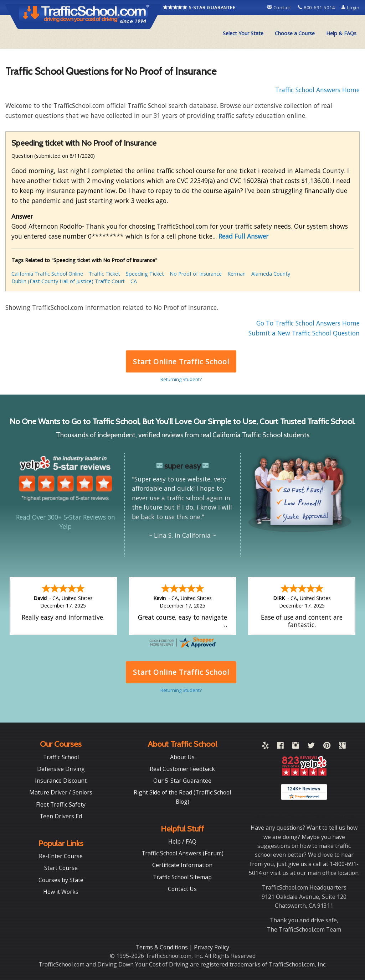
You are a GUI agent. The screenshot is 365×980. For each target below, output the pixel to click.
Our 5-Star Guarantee (182, 781)
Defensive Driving (61, 769)
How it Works (61, 892)
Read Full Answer (243, 236)
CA (134, 281)
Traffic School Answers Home (317, 90)
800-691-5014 (317, 7)
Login (351, 7)
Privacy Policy (212, 947)
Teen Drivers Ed (61, 816)
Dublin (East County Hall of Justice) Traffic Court (68, 281)
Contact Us (182, 889)
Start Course (61, 868)
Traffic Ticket (104, 274)
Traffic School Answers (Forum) (182, 853)
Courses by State (61, 880)
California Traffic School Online (47, 274)
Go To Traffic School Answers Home (308, 323)
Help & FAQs (341, 33)
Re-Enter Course (61, 856)
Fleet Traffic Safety (61, 804)
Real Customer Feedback (182, 769)
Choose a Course (295, 33)
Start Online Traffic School (181, 362)
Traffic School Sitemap (182, 877)
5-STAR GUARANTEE (199, 7)
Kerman (237, 274)
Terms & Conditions (163, 947)
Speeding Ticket (145, 274)
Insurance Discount (61, 781)
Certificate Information (182, 865)
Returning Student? (181, 379)
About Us (182, 757)
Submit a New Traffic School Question (304, 333)
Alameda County (271, 274)
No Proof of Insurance (196, 274)
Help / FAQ (182, 841)
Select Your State (243, 33)
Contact (280, 7)
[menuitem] (243, 33)
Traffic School (61, 757)
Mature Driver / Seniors (61, 792)
